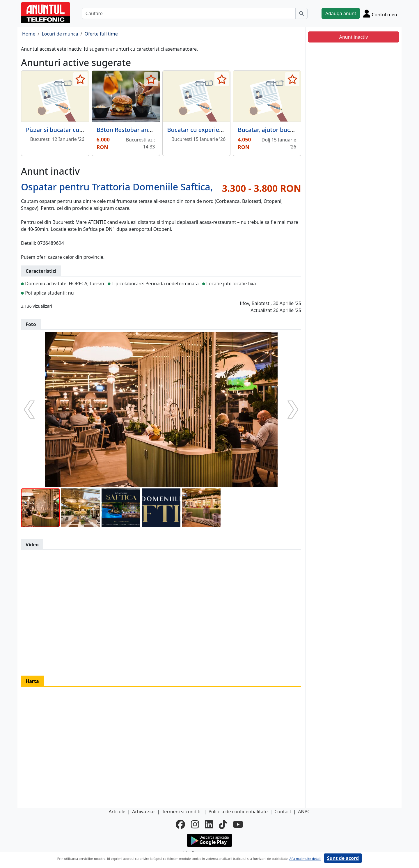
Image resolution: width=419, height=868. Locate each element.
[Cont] (380, 13)
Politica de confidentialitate (238, 812)
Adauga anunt (341, 13)
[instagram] (195, 824)
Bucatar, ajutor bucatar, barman (282, 130)
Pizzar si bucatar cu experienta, (69, 130)
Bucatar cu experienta (198, 130)
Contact (283, 812)
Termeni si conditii (182, 812)
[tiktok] (223, 824)
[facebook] (180, 824)
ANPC (304, 812)
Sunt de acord (343, 858)
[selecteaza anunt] (80, 79)
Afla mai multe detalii (305, 859)
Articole (117, 812)
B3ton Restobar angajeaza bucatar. (145, 130)
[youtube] (238, 824)
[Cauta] (301, 13)
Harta (32, 681)
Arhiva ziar (144, 812)
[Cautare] (189, 13)
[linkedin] (209, 824)
